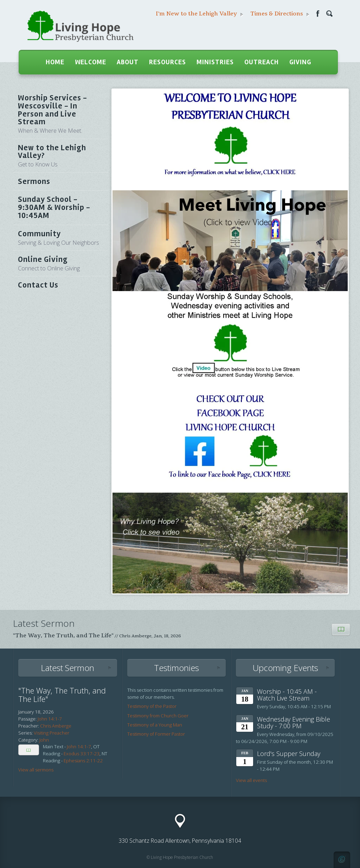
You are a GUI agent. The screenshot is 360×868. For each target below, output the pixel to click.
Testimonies (176, 668)
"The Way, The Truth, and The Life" (63, 636)
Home (55, 62)
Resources (168, 62)
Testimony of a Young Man (155, 725)
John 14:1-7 (79, 747)
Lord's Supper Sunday (289, 754)
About (128, 62)
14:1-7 (55, 719)
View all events (251, 780)
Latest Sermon (67, 668)
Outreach (262, 62)
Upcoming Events (285, 668)
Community (60, 238)
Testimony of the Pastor (152, 706)
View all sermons (36, 770)
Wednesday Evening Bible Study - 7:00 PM (294, 722)
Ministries (215, 62)
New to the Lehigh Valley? (60, 156)
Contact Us (38, 285)
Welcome (91, 62)
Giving (300, 62)
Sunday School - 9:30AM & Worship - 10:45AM (54, 208)
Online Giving (60, 263)
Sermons (34, 182)
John (42, 719)
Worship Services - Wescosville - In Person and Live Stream (60, 114)
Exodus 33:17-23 (82, 754)
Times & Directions (280, 14)
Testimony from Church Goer (158, 716)
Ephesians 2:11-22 (83, 761)
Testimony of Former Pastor (156, 734)
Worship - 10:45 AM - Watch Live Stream (287, 695)
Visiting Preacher (52, 733)
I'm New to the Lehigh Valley (200, 14)
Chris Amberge (135, 636)
